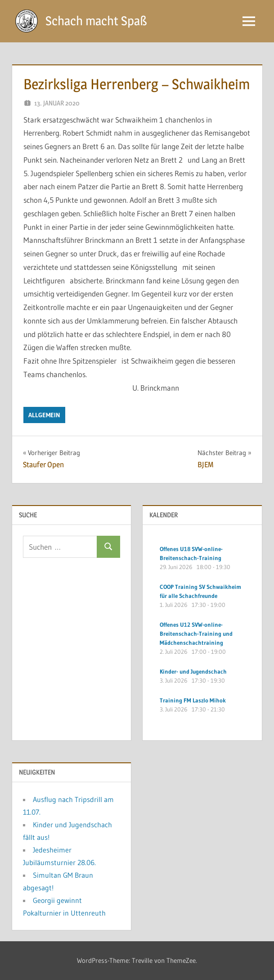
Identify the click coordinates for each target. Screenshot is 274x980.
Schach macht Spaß (96, 21)
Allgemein (44, 415)
